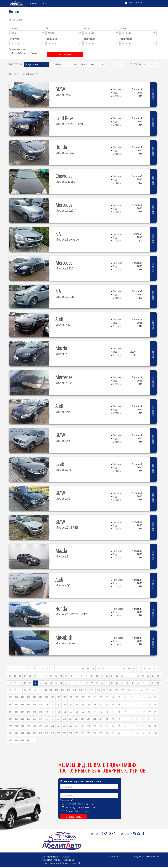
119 (22, 697)
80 (107, 683)
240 (149, 726)
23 (119, 668)
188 (137, 712)
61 (10, 683)
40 (150, 64)
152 (71, 705)
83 (122, 683)
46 (86, 676)
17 (88, 668)
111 (123, 690)
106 (92, 690)
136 (125, 697)
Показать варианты (65, 54)
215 (149, 719)
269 (22, 740)
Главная (12, 20)
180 (89, 712)
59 (153, 676)
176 (65, 712)
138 (137, 697)
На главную (33, 3)
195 (28, 719)
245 (28, 733)
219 (22, 726)
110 (117, 690)
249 (52, 733)
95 (30, 690)
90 (158, 683)
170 (28, 712)
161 (125, 705)
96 (35, 690)
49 (102, 676)
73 (71, 683)
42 (66, 676)
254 (83, 733)
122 (40, 697)
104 (80, 690)
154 (83, 705)
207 (101, 719)
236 (125, 726)
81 (112, 683)
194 (22, 719)
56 (138, 676)
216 (155, 719)
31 (10, 676)
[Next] (33, 741)
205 (89, 719)
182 (101, 712)
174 (52, 712)
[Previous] (9, 669)
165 (149, 705)
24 (124, 668)
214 (143, 719)
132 (101, 697)
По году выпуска (31, 64)
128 (77, 697)
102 (68, 690)
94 (25, 690)
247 (40, 733)
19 (98, 668)
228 (77, 726)
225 (58, 726)
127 (71, 697)
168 (16, 712)
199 (52, 719)
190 (149, 712)
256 (95, 733)
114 (141, 690)
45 (81, 676)
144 (22, 705)
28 (144, 668)
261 (125, 733)
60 (156, 64)
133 (107, 697)
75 (81, 683)
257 (101, 733)
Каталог (45, 3)
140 (149, 697)
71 (61, 683)
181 (95, 712)
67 (40, 683)
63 (20, 683)
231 (95, 726)
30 (154, 668)
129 (83, 697)
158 (107, 705)
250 (58, 733)
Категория (13, 28)
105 (86, 690)
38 (46, 676)
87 (143, 683)
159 (113, 705)
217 (10, 726)
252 (71, 733)
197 (40, 719)
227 (71, 726)
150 (58, 705)
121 (34, 697)
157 (101, 705)
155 (89, 705)
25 (129, 668)
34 (25, 676)
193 (16, 719)
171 (34, 712)
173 (46, 712)
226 (65, 726)
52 (117, 676)
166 (155, 705)
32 (15, 676)
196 (34, 719)
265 (149, 733)
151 (65, 705)
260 (119, 733)
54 (127, 676)
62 (15, 683)
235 (119, 726)
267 (10, 740)
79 (102, 683)
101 (62, 690)
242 (10, 733)
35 (30, 676)
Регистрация (139, 3)
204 (83, 719)
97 (40, 690)
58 (148, 676)
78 (97, 683)
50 (107, 676)
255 (89, 733)
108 (105, 690)
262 (131, 733)
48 (97, 676)
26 (134, 668)
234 (113, 726)
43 (71, 676)
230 (89, 726)
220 (28, 726)
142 (10, 705)
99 (51, 690)
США (14, 53)
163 (137, 705)
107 (99, 690)
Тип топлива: (14, 39)
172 (40, 712)
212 (131, 719)
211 (125, 719)
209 (113, 719)
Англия (23, 53)
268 (16, 740)
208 (107, 719)
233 (107, 726)
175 (58, 712)
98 (46, 690)
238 (137, 726)
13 (67, 668)
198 (46, 719)
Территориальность (17, 49)
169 (22, 712)
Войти (128, 3)
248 (46, 733)
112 (129, 690)
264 (143, 733)
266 (155, 733)
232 (101, 726)
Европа (32, 53)
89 (153, 683)
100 (56, 690)
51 (112, 676)
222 (40, 726)
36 (35, 676)
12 (62, 668)
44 (76, 676)
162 (131, 705)
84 (127, 683)
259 (113, 733)
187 (131, 712)
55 (133, 676)
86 (138, 683)
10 (52, 668)
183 (107, 712)
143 (16, 705)
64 (25, 683)
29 (149, 668)
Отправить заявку (73, 817)
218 (16, 726)
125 (58, 697)
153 (77, 705)
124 (52, 697)
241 (155, 726)
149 (52, 705)
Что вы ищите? (67, 800)
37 (40, 676)
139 (143, 697)
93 (20, 690)
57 (143, 676)
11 (57, 668)
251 (65, 733)
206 (95, 719)
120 (28, 697)
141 (155, 697)
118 (16, 697)
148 (46, 705)
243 (16, 733)
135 (119, 697)
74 (76, 683)
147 (40, 705)
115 (147, 690)
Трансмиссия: (52, 39)
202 (71, 719)
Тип (48, 28)
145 (28, 705)
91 (10, 690)
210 (119, 719)
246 (34, 733)
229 (83, 726)
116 (153, 690)
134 (113, 697)
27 (139, 668)
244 (22, 733)
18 (93, 668)
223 (46, 726)
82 (117, 683)
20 (144, 64)
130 (89, 697)
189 (143, 712)
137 (131, 697)
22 (113, 668)
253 (77, 733)
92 (15, 690)
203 (77, 719)
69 (51, 683)
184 (113, 712)
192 (10, 719)
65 (30, 683)
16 (83, 668)
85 (133, 683)
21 (108, 668)
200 (58, 719)
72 (66, 683)
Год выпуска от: (89, 39)
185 (119, 712)
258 (107, 733)
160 (119, 705)
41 (61, 676)
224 (52, 726)
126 (65, 697)
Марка (86, 28)
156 (95, 705)
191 (155, 712)
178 (77, 712)
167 (10, 712)
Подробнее (153, 94)
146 (34, 705)
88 (148, 683)
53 (122, 676)
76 (86, 683)
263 (137, 733)
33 (20, 676)
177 (71, 712)
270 (28, 740)
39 (51, 676)
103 (74, 690)
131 (95, 697)
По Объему (57, 64)
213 (137, 719)
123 (46, 697)
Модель (124, 28)
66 (35, 683)
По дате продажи (87, 64)
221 (34, 726)
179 (83, 712)
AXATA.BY (156, 857)
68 (46, 683)
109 (111, 690)
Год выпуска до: (126, 39)
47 (92, 676)
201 (65, 719)
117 (10, 697)
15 (78, 668)
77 (92, 683)
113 (135, 690)
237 (131, 726)
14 (72, 668)
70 (56, 683)
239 (143, 726)
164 (143, 705)
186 (125, 712)
